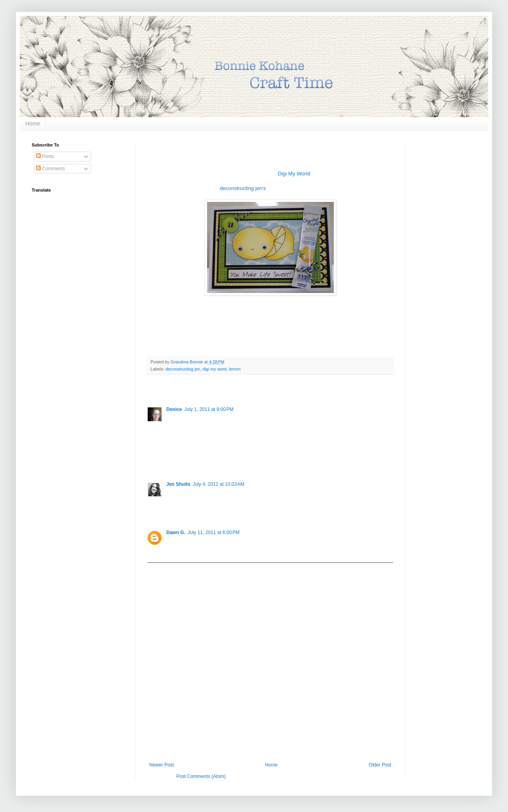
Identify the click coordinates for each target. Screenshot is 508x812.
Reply (172, 462)
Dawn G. (176, 532)
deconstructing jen (183, 369)
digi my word (214, 369)
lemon (235, 369)
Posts (45, 156)
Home (33, 124)
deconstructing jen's (243, 188)
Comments (50, 169)
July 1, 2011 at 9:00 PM (209, 409)
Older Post (380, 765)
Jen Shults (178, 484)
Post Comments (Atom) (201, 776)
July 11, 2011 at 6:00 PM (214, 532)
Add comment (166, 569)
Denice (174, 409)
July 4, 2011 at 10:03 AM (219, 484)
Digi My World (294, 174)
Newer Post (162, 765)
